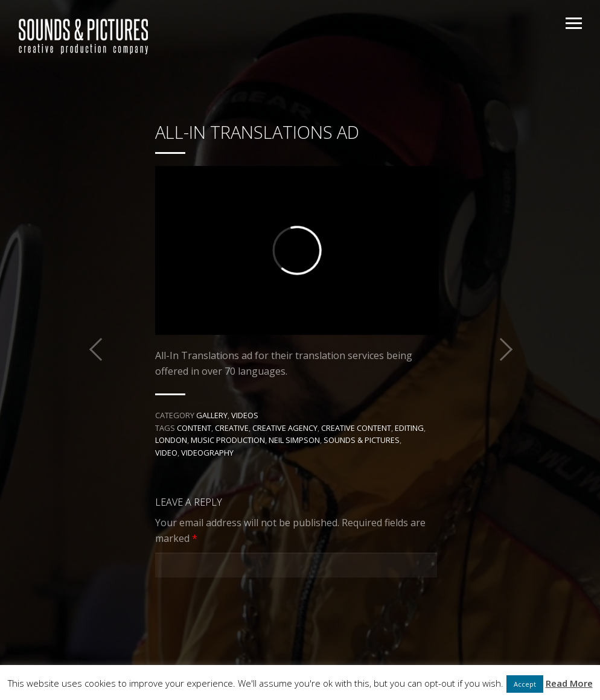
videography (207, 453)
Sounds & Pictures (362, 440)
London (171, 440)
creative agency (285, 428)
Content (194, 428)
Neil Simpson (294, 440)
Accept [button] (525, 684)
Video (166, 453)
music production (228, 440)
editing (409, 428)
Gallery (212, 415)
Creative (232, 428)
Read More (569, 683)
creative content (356, 428)
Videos (245, 415)
